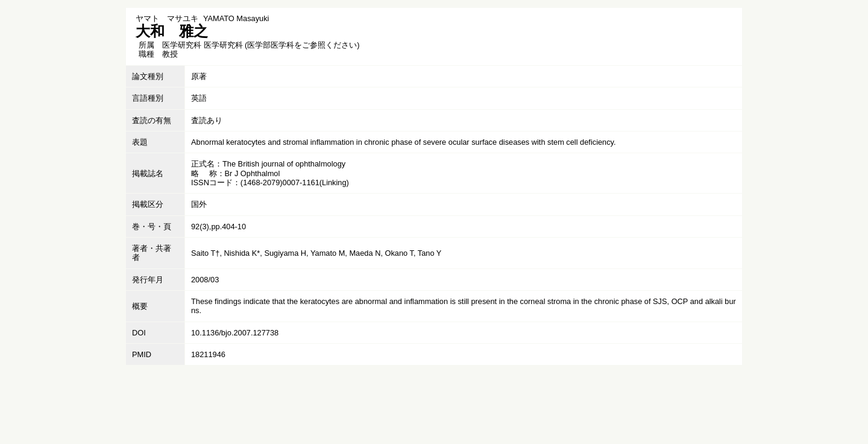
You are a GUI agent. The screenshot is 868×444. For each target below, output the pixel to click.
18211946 (208, 354)
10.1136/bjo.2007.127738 (235, 333)
